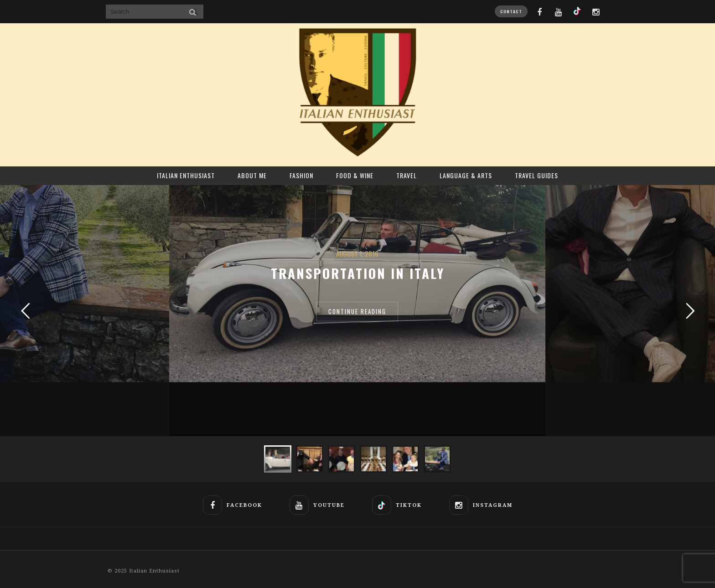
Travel (407, 175)
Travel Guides (536, 175)
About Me (252, 175)
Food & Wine (355, 175)
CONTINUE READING (357, 311)
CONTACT (511, 11)
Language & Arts (466, 175)
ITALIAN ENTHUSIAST (186, 175)
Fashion (301, 175)
